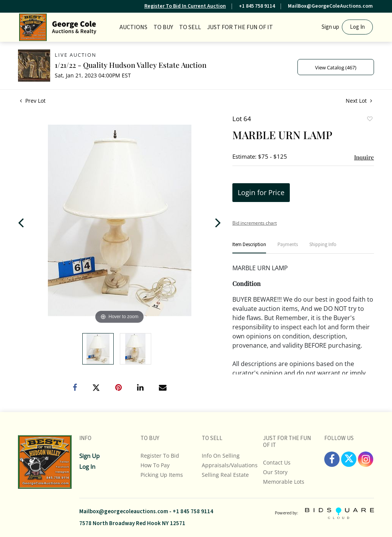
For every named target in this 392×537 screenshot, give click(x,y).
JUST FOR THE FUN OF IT (240, 27)
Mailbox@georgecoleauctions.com (124, 512)
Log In (357, 27)
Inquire (364, 157)
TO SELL (190, 27)
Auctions (133, 27)
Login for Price (261, 192)
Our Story (275, 472)
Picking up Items (162, 475)
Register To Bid (160, 456)
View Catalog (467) (336, 67)
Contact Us (277, 462)
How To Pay (155, 465)
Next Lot (359, 101)
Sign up (330, 27)
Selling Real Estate (225, 475)
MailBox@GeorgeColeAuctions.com (330, 6)
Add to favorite (369, 120)
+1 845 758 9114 (257, 6)
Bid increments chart (255, 223)
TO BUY (163, 27)
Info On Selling (221, 456)
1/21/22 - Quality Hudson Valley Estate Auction (131, 65)
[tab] (249, 248)
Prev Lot (33, 101)
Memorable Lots (284, 482)
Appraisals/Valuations (230, 465)
